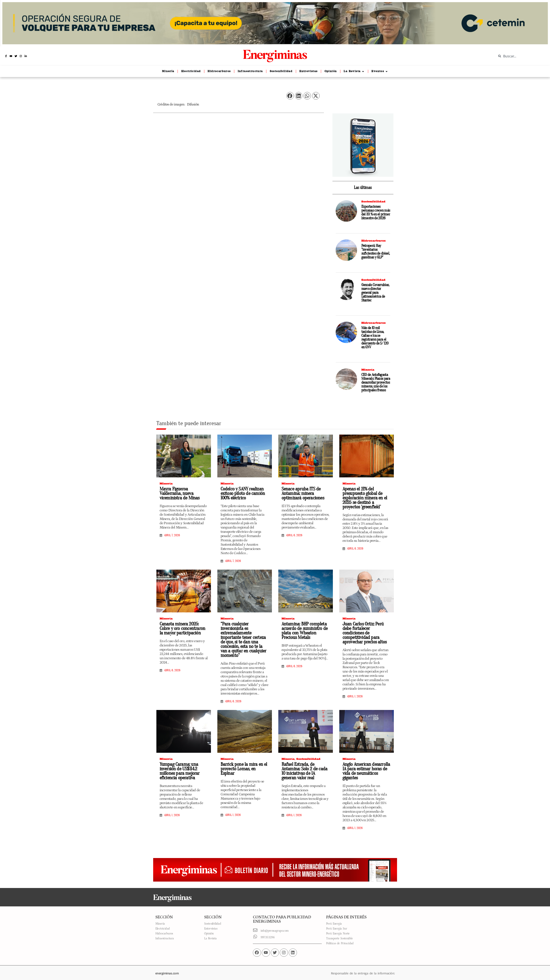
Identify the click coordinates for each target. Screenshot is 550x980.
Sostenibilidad (373, 201)
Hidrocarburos (374, 241)
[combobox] (520, 56)
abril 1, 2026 (355, 692)
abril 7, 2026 (172, 535)
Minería (368, 370)
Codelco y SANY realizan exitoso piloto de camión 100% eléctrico (241, 493)
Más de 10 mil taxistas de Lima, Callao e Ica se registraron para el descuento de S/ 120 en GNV (375, 338)
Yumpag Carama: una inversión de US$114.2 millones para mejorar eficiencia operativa (178, 767)
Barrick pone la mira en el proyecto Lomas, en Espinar (244, 762)
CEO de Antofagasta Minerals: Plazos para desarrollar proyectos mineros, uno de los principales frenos (376, 382)
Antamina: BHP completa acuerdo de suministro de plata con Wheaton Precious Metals (305, 631)
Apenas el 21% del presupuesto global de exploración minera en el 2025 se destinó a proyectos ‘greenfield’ (366, 498)
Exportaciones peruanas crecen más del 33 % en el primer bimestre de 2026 (376, 212)
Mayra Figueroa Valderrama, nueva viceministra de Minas (179, 493)
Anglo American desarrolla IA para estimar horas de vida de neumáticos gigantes (365, 767)
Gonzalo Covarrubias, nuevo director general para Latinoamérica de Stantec (375, 293)
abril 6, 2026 (294, 535)
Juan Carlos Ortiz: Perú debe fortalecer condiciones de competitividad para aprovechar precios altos (366, 631)
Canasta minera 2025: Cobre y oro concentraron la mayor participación (183, 628)
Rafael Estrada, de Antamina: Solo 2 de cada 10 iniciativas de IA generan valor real (305, 767)
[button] (290, 96)
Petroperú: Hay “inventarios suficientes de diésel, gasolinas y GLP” (376, 252)
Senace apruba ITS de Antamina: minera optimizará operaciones (301, 493)
